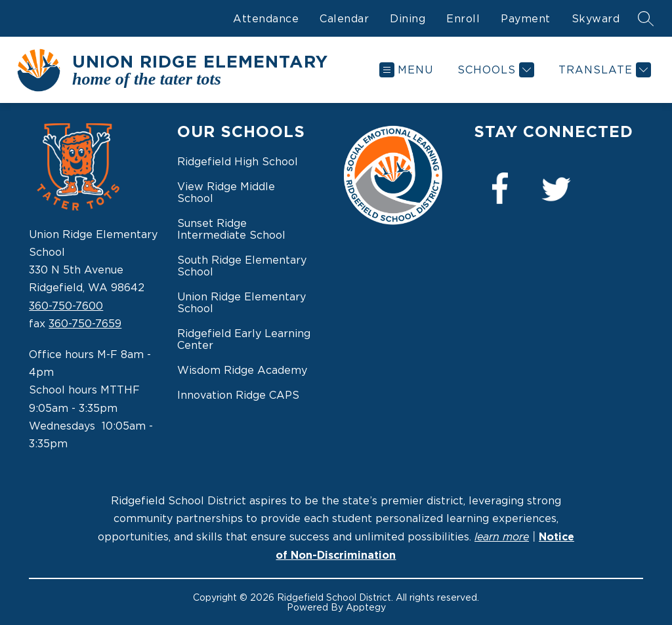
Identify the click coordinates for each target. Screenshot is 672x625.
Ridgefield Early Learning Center (244, 339)
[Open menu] (406, 70)
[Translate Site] (603, 70)
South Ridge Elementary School (242, 266)
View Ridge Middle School (226, 192)
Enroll (463, 18)
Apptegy (366, 607)
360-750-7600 (66, 306)
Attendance (266, 18)
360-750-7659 (85, 323)
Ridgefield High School (238, 161)
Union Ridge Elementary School (241, 302)
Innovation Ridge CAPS (238, 395)
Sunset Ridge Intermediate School (231, 229)
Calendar (344, 18)
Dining (408, 18)
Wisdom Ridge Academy (242, 370)
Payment (526, 18)
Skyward (596, 18)
